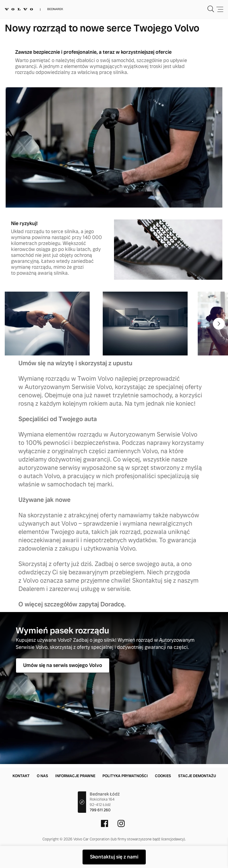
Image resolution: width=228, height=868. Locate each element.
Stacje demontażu (197, 776)
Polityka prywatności (125, 776)
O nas (42, 776)
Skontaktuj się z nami (114, 857)
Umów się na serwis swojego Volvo (63, 665)
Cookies (163, 776)
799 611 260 (100, 810)
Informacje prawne (75, 776)
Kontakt (21, 776)
